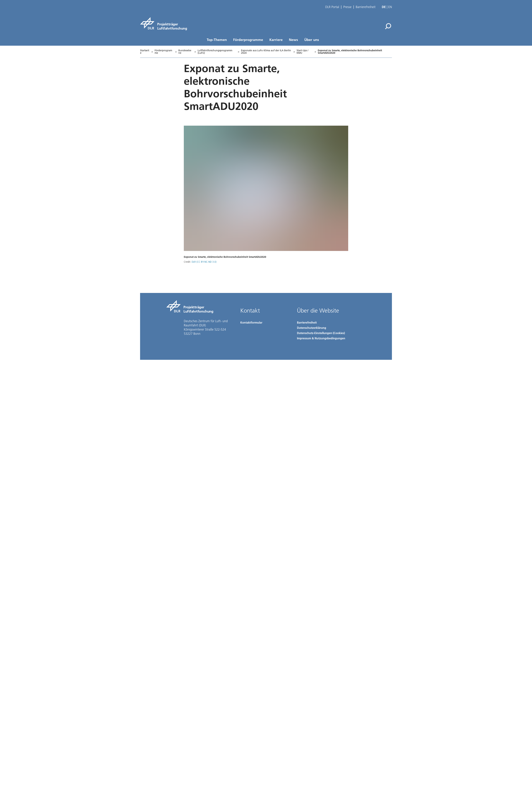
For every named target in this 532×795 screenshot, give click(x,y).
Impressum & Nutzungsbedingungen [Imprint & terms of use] (321, 338)
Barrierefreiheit (366, 7)
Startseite (145, 52)
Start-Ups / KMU (302, 52)
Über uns (312, 40)
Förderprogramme (248, 40)
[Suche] (388, 26)
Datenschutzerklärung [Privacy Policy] (312, 328)
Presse (347, 7)
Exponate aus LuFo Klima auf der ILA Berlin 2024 (266, 52)
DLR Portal (332, 7)
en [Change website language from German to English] (390, 7)
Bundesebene (185, 52)
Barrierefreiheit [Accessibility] (307, 322)
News (293, 40)
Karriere (276, 40)
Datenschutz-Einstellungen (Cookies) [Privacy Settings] (321, 333)
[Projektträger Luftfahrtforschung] (164, 23)
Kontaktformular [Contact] (251, 322)
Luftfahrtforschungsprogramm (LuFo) (215, 52)
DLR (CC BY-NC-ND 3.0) (204, 262)
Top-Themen (217, 40)
